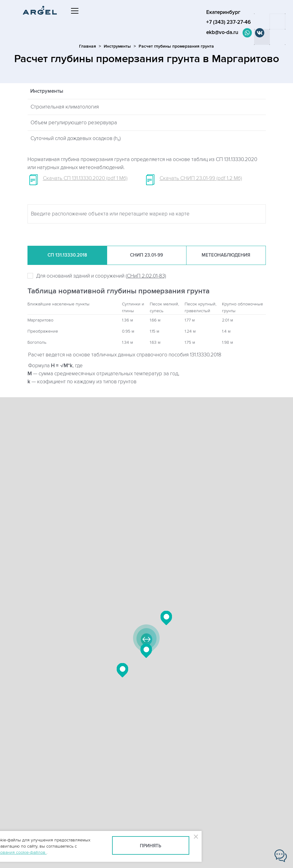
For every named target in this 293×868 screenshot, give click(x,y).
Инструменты (117, 46)
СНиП (146, 255)
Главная (88, 46)
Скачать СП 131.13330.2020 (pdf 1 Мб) (85, 178)
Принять (151, 846)
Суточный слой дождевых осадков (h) (76, 139)
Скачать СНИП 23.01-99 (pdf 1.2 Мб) (201, 178)
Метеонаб (226, 255)
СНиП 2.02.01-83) (146, 276)
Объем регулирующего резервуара (74, 123)
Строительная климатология (65, 107)
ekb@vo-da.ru (223, 32)
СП (67, 255)
